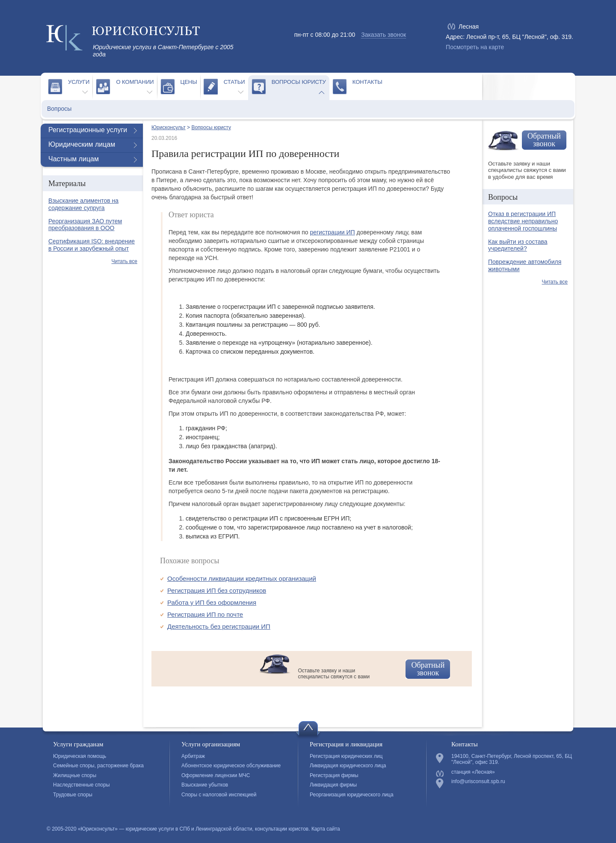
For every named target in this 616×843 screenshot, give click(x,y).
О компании (135, 82)
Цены (189, 82)
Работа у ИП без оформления (212, 602)
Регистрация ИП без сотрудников (217, 590)
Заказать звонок (384, 35)
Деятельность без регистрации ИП (219, 626)
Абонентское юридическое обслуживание (231, 766)
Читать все (124, 261)
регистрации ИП (332, 232)
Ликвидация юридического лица (348, 766)
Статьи (234, 82)
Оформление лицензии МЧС (216, 775)
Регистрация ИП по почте (205, 614)
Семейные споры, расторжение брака (98, 766)
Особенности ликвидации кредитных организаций (242, 578)
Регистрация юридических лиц (346, 756)
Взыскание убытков (205, 785)
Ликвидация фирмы (333, 785)
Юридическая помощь (80, 756)
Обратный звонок (428, 669)
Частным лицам (74, 159)
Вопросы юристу (299, 82)
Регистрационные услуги (88, 130)
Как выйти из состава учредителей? (518, 245)
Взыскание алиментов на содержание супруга (83, 204)
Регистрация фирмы (334, 775)
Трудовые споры (73, 795)
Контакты (367, 82)
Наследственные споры (81, 785)
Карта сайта (326, 829)
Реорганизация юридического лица (352, 795)
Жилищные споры (75, 775)
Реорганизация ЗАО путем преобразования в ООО (85, 225)
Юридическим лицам (82, 144)
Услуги (79, 82)
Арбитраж (193, 756)
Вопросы (59, 109)
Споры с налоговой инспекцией (219, 795)
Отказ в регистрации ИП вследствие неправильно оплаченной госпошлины (523, 221)
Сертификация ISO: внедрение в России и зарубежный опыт (92, 245)
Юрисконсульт (169, 127)
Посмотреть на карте (475, 47)
